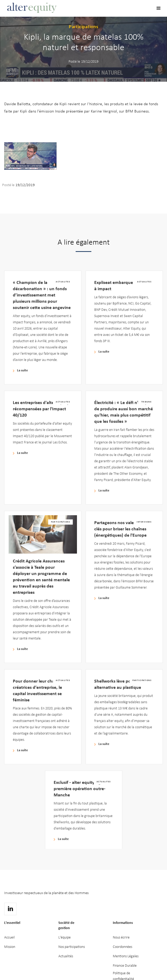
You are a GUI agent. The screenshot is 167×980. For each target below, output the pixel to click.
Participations (83, 26)
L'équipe (65, 938)
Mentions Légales (126, 956)
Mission (10, 947)
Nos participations (72, 947)
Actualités (66, 956)
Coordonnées (123, 947)
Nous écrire (121, 938)
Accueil (9, 938)
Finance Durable (125, 966)
